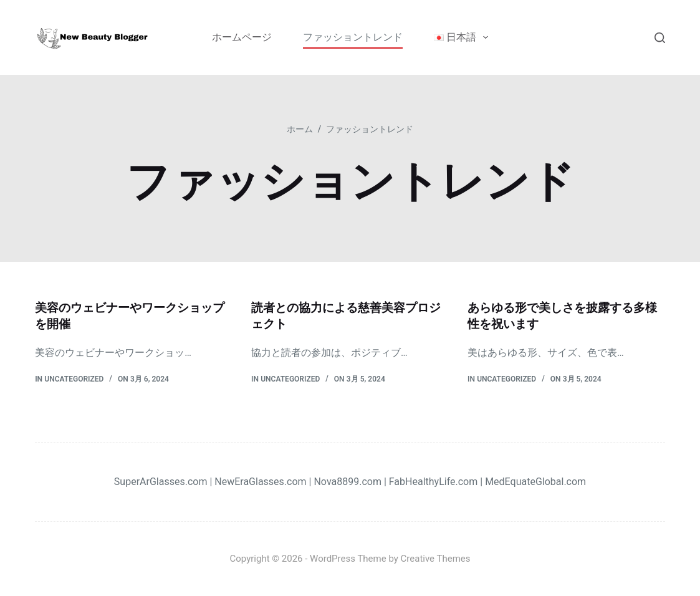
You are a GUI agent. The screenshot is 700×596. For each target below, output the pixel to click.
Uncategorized (74, 378)
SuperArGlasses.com (161, 481)
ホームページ (242, 37)
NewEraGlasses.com (260, 481)
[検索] (660, 38)
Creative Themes (436, 559)
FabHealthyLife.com (434, 481)
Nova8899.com (347, 481)
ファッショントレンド (353, 37)
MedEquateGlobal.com (535, 481)
